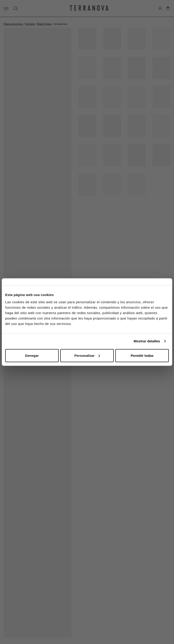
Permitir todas (142, 355)
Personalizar (87, 355)
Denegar (32, 355)
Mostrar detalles (147, 341)
